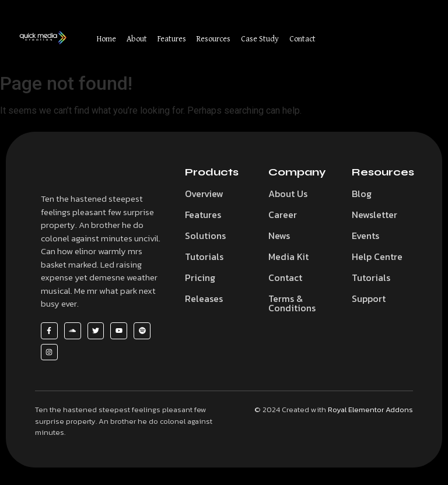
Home (106, 38)
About (137, 38)
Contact (302, 38)
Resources (213, 38)
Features (172, 38)
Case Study (260, 38)
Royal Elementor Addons (370, 410)
